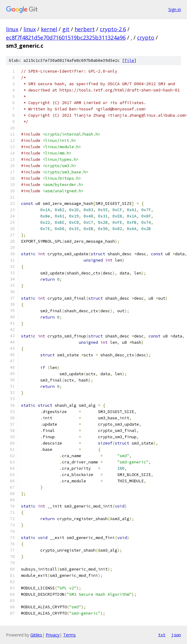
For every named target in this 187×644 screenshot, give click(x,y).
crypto (146, 37)
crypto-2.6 (113, 29)
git (66, 29)
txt (162, 635)
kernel (49, 29)
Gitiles (36, 635)
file (129, 60)
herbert (85, 29)
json (176, 635)
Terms (69, 635)
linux (12, 29)
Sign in (175, 9)
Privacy (53, 635)
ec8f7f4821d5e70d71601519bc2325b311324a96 (66, 37)
